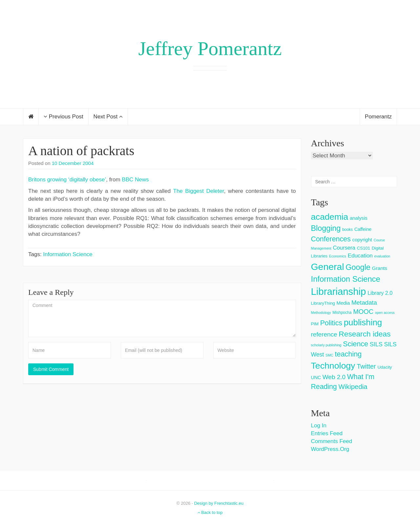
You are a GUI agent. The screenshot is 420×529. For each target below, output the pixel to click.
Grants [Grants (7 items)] (380, 268)
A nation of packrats (81, 151)
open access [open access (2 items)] (385, 313)
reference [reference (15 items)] (324, 334)
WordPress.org (330, 449)
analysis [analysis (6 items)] (359, 218)
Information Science (68, 254)
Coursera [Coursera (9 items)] (344, 248)
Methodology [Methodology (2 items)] (321, 313)
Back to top (210, 512)
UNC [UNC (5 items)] (316, 377)
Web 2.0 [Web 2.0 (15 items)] (334, 377)
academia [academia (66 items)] (330, 217)
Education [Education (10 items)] (360, 256)
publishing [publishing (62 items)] (363, 322)
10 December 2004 (73, 163)
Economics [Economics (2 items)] (338, 256)
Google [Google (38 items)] (358, 267)
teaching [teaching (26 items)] (348, 354)
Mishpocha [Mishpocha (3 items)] (342, 313)
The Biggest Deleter (199, 191)
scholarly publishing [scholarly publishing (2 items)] (326, 345)
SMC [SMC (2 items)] (329, 355)
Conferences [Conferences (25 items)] (331, 239)
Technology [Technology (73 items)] (333, 366)
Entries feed (327, 433)
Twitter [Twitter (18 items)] (366, 366)
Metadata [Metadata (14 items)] (364, 303)
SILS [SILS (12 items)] (376, 344)
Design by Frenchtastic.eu (219, 503)
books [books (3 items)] (347, 230)
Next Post (108, 117)
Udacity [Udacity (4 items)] (385, 367)
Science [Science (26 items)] (356, 344)
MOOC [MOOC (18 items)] (363, 312)
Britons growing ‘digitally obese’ (67, 180)
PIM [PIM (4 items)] (315, 324)
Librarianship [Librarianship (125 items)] (339, 291)
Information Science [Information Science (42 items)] (346, 279)
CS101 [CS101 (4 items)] (364, 248)
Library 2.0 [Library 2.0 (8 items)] (380, 293)
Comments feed (332, 441)
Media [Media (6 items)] (343, 303)
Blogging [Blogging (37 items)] (326, 228)
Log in (319, 426)
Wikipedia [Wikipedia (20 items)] (353, 387)
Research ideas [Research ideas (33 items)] (365, 334)
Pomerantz (378, 117)
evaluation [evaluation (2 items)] (382, 256)
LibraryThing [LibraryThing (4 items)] (323, 303)
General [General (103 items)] (328, 267)
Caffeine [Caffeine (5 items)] (363, 229)
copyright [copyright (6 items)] (362, 240)
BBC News (135, 180)
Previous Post (63, 117)
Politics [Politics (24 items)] (331, 323)
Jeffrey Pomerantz (210, 49)
